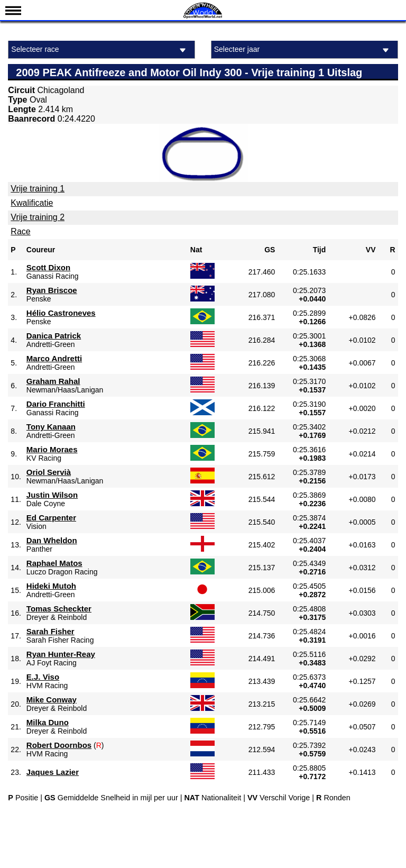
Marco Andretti (54, 358)
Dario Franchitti (56, 404)
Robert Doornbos (59, 745)
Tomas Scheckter (59, 609)
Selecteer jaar (303, 50)
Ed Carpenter (51, 518)
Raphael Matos (54, 563)
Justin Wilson (52, 495)
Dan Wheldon (52, 540)
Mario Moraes (52, 449)
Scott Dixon (48, 267)
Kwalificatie (32, 203)
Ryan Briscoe (52, 290)
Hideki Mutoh (51, 586)
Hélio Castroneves (61, 313)
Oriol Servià (49, 472)
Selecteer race (100, 50)
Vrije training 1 (38, 189)
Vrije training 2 (38, 217)
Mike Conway (52, 700)
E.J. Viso (43, 677)
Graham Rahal (53, 381)
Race (20, 231)
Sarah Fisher (50, 631)
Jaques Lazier (53, 772)
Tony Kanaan (51, 427)
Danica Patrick (54, 336)
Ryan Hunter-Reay (61, 654)
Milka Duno (48, 722)
